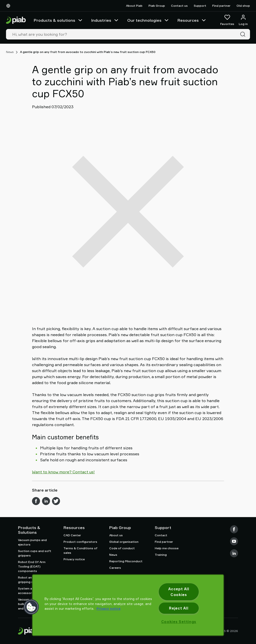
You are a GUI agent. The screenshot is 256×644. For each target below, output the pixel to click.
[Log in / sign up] (243, 20)
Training (161, 555)
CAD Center (72, 535)
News (10, 52)
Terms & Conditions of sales (80, 550)
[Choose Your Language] (9, 6)
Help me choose (167, 548)
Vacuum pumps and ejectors (32, 542)
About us (116, 535)
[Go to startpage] (16, 20)
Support (200, 6)
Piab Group (157, 6)
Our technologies (148, 20)
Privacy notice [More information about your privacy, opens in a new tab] (108, 609)
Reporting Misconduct (126, 561)
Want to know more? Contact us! (63, 472)
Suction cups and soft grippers (35, 553)
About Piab (134, 6)
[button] (31, 607)
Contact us (179, 6)
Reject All (179, 608)
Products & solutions (58, 20)
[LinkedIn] (234, 553)
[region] (128, 605)
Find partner (221, 6)
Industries (105, 20)
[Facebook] (234, 529)
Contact (161, 535)
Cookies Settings (179, 622)
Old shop (243, 6)
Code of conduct (122, 548)
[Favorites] (227, 20)
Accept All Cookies (179, 592)
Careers (115, 568)
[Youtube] (234, 541)
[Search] (244, 34)
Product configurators (80, 542)
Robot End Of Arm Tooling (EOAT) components (32, 566)
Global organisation (124, 542)
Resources (192, 20)
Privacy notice (74, 559)
